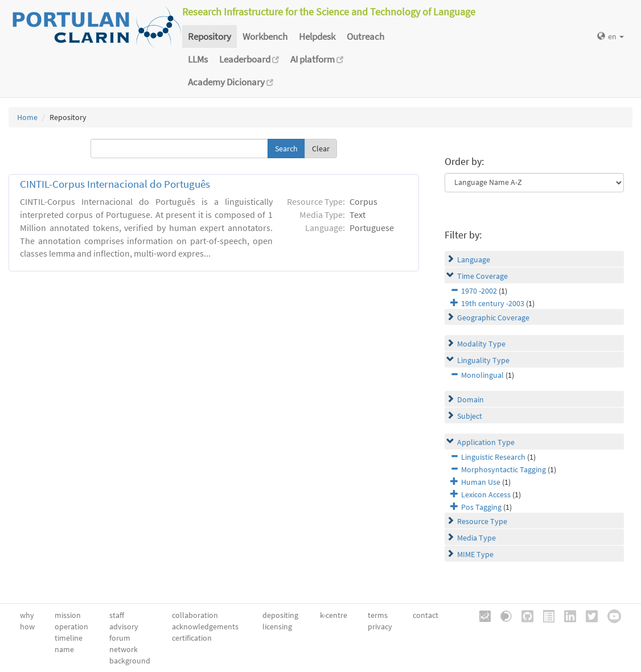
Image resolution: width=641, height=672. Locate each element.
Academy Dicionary (231, 82)
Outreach (365, 36)
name (64, 649)
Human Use (481, 482)
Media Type (476, 538)
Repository (209, 36)
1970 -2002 (479, 291)
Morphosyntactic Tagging (504, 469)
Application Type (486, 442)
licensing (277, 626)
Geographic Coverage (493, 318)
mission (68, 615)
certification (192, 638)
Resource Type (482, 521)
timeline (69, 638)
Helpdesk (317, 36)
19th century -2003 (493, 303)
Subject (470, 416)
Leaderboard (249, 59)
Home (27, 117)
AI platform (317, 59)
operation (71, 626)
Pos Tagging (481, 507)
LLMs (198, 59)
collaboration (195, 615)
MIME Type (475, 554)
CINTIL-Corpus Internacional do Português (115, 184)
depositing (280, 615)
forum (120, 638)
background (130, 661)
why (27, 615)
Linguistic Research (493, 457)
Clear (321, 149)
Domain (471, 399)
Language (474, 259)
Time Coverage (482, 276)
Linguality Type (483, 360)
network (124, 649)
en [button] (611, 36)
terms (378, 615)
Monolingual (482, 375)
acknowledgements (205, 626)
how (27, 626)
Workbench (265, 36)
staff (117, 615)
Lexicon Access (486, 494)
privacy (380, 626)
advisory (124, 626)
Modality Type (481, 344)
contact (426, 615)
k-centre (334, 615)
